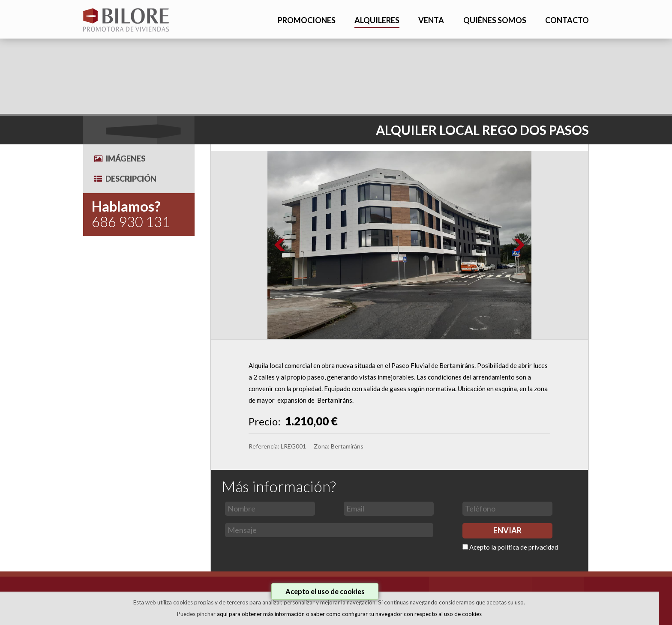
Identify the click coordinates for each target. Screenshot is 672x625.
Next (519, 245)
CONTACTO (567, 20)
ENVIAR (507, 530)
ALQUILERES (377, 20)
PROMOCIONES (307, 20)
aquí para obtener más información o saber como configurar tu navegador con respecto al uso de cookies (349, 614)
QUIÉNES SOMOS (495, 20)
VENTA (431, 20)
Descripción (125, 179)
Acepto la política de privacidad (514, 547)
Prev (280, 245)
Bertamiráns (347, 446)
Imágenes (120, 158)
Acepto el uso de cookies (325, 591)
